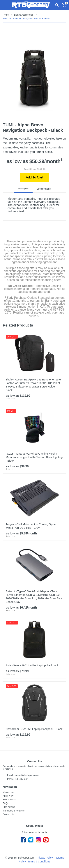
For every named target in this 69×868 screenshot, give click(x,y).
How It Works (9, 800)
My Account (8, 792)
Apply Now (8, 796)
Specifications (44, 189)
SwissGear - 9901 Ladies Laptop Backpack (32, 665)
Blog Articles (9, 807)
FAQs (6, 803)
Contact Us (8, 814)
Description (24, 189)
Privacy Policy (45, 858)
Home (6, 15)
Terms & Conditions (39, 862)
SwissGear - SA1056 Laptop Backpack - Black (34, 729)
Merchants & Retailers (14, 811)
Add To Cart (34, 177)
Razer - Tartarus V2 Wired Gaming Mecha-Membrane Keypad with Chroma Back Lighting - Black (34, 457)
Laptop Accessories (24, 15)
